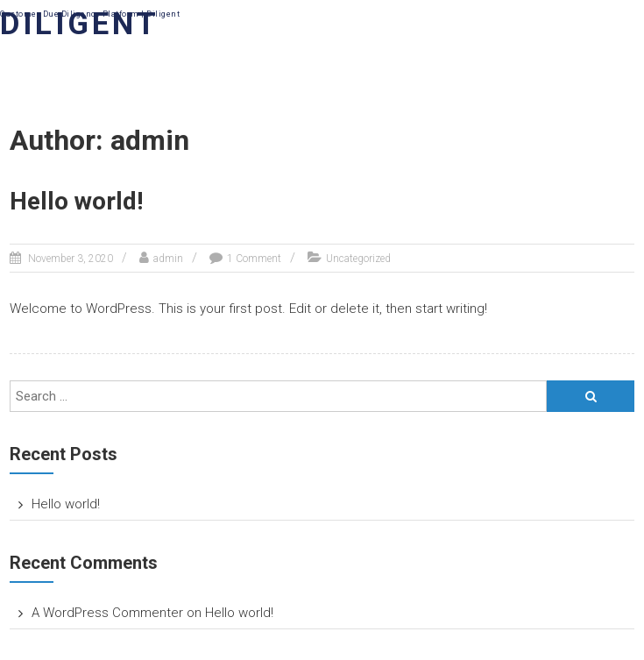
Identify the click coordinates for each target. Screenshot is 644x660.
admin (168, 259)
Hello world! (76, 201)
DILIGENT (80, 24)
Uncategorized (358, 259)
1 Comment (254, 259)
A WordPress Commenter (107, 613)
